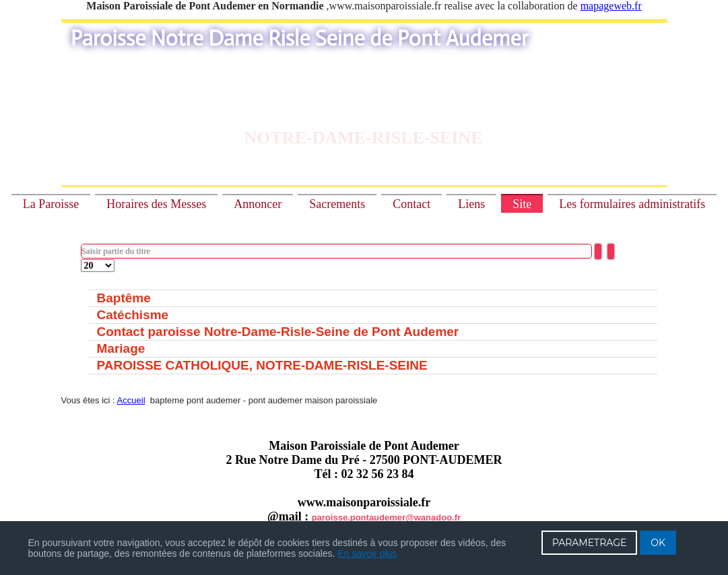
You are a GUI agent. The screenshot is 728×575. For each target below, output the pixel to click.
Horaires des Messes (156, 204)
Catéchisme (133, 315)
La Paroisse (51, 204)
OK (658, 543)
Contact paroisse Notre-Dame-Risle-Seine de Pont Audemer (278, 332)
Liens (471, 204)
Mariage (121, 348)
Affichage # (81, 260)
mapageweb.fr (611, 6)
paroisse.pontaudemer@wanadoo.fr (386, 517)
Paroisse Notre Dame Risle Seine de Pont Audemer (300, 38)
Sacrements (337, 204)
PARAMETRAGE (590, 543)
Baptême (124, 298)
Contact (411, 204)
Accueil (131, 400)
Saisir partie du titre (81, 244)
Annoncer (258, 204)
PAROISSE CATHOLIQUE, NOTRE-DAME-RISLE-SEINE (262, 365)
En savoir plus (367, 553)
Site (522, 204)
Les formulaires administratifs (632, 204)
